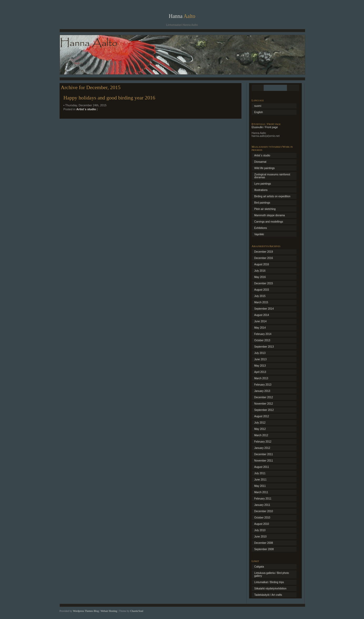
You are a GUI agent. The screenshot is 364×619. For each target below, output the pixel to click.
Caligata (259, 567)
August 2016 (262, 264)
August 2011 (262, 467)
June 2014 (261, 321)
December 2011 (264, 454)
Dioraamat (260, 162)
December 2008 (264, 543)
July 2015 (260, 296)
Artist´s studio (86, 109)
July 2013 (260, 353)
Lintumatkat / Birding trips (269, 582)
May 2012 (260, 429)
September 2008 (264, 549)
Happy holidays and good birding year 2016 (109, 98)
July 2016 (260, 271)
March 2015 (261, 302)
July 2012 (260, 423)
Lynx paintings (263, 184)
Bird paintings (262, 203)
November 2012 (264, 404)
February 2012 (263, 442)
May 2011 (260, 486)
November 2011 (264, 461)
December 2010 (264, 511)
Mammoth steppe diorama (270, 215)
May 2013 (260, 366)
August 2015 (262, 290)
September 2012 (264, 410)
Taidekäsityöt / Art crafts (268, 595)
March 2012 (261, 435)
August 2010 (262, 524)
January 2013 (262, 391)
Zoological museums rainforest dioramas (272, 176)
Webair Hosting (109, 611)
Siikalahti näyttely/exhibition (270, 589)
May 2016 (260, 277)
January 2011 (262, 505)
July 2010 (260, 530)
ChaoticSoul (137, 611)
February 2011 (263, 499)
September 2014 (264, 309)
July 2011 (260, 473)
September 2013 (264, 347)
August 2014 (262, 315)
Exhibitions (261, 228)
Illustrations (261, 190)
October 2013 (262, 340)
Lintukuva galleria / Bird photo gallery (272, 574)
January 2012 (262, 448)
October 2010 (262, 518)
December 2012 (264, 397)
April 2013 (260, 372)
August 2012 (262, 416)
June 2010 (261, 537)
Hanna (182, 16)
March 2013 (261, 378)
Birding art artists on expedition (272, 196)
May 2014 (260, 328)
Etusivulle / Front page (265, 127)
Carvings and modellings (269, 222)
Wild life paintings (265, 168)
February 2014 (263, 334)
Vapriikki (259, 234)
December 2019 (264, 252)
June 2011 (261, 480)
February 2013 (263, 385)
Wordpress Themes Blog (86, 611)
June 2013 (261, 359)
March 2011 (261, 492)
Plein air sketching (265, 209)
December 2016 (264, 258)
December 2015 (264, 283)
